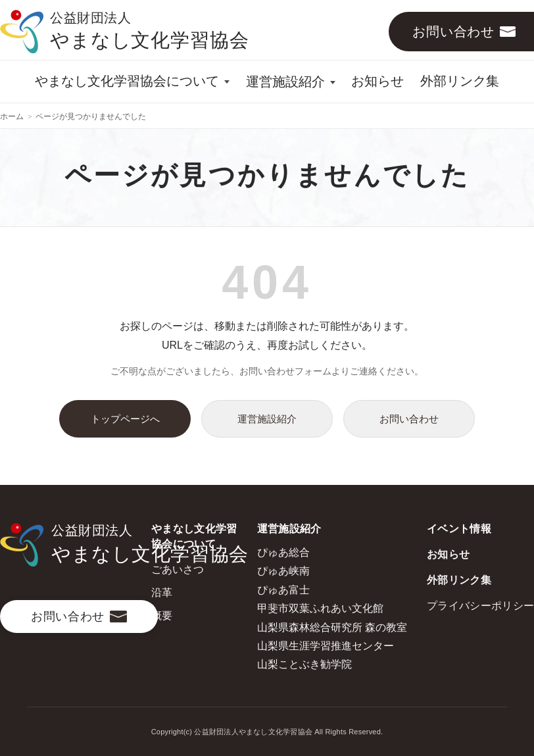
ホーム (12, 116)
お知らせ (377, 81)
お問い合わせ (409, 419)
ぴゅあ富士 (283, 590)
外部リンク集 (460, 81)
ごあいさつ (178, 569)
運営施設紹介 (285, 82)
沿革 (162, 592)
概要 (162, 616)
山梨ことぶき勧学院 (304, 664)
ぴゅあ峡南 (283, 571)
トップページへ (125, 419)
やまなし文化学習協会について (127, 81)
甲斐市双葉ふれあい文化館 (320, 608)
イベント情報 (459, 529)
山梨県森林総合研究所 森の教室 (332, 627)
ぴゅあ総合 (283, 552)
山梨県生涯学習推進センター (326, 646)
